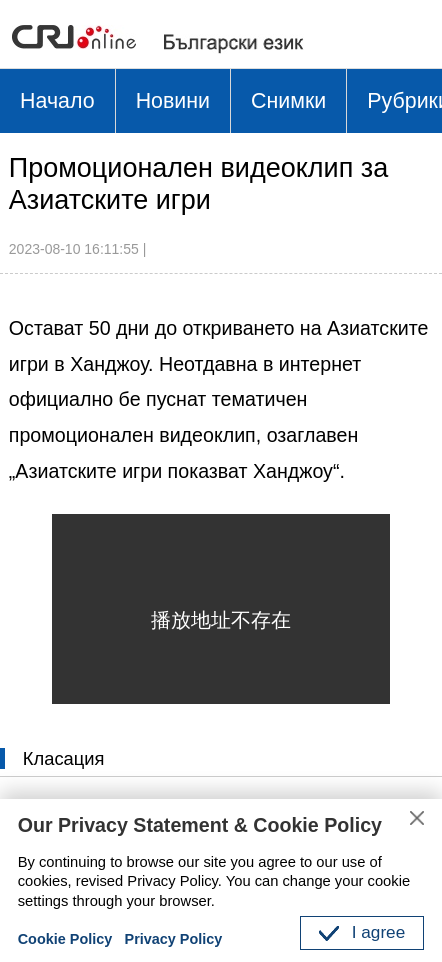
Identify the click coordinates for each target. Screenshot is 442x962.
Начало (58, 102)
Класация (66, 762)
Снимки (293, 102)
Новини (175, 102)
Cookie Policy (66, 939)
